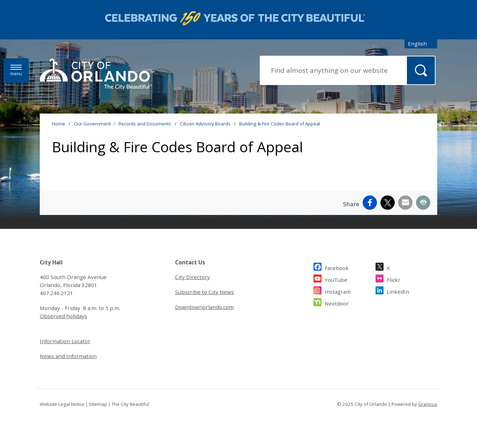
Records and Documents (145, 124)
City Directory (192, 277)
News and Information (68, 356)
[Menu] (16, 71)
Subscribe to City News (205, 292)
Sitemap (98, 404)
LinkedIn (398, 291)
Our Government (92, 124)
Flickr (393, 279)
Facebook (337, 267)
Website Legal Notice (62, 404)
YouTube (336, 279)
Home (59, 124)
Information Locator (65, 341)
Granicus (428, 404)
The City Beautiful (130, 404)
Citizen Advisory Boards (206, 124)
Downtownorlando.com (204, 307)
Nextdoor (337, 303)
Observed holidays (63, 316)
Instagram (338, 291)
